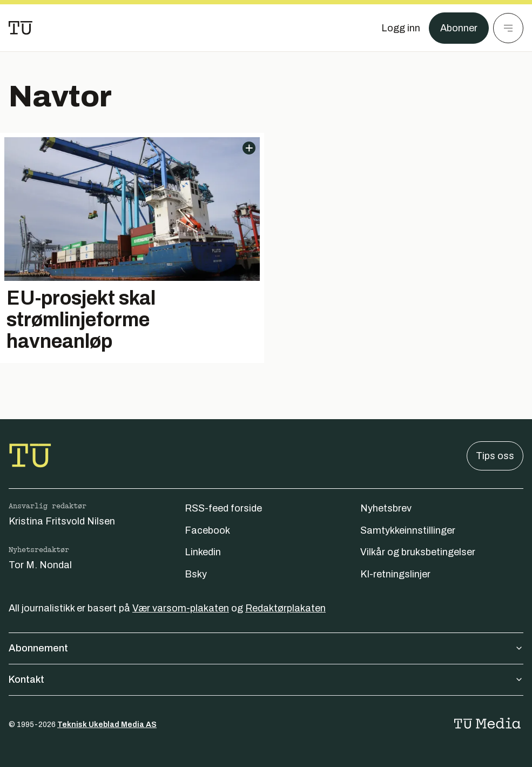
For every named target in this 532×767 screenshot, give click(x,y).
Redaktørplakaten (285, 608)
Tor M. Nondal (40, 565)
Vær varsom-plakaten (181, 608)
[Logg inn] (401, 28)
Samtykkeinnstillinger (408, 530)
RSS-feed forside (223, 508)
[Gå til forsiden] (21, 28)
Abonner (459, 28)
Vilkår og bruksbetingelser (418, 552)
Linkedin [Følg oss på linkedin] (203, 552)
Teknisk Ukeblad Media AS (107, 725)
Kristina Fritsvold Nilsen (62, 521)
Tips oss (495, 456)
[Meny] (508, 28)
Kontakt (266, 679)
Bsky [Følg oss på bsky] (196, 574)
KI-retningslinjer (395, 574)
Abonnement (266, 648)
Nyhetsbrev (386, 508)
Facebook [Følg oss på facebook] (207, 530)
